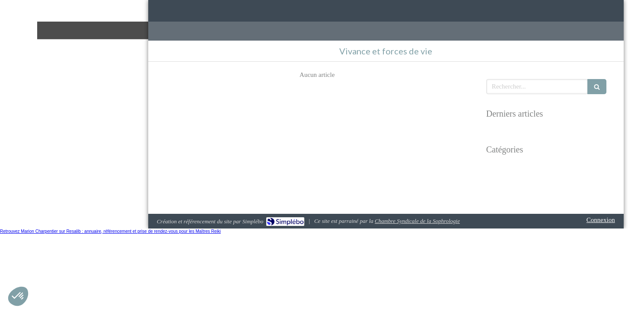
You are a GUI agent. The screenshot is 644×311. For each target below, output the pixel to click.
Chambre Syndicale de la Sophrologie (417, 221)
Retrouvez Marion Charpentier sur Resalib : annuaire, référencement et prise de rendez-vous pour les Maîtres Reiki (110, 231)
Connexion (601, 220)
